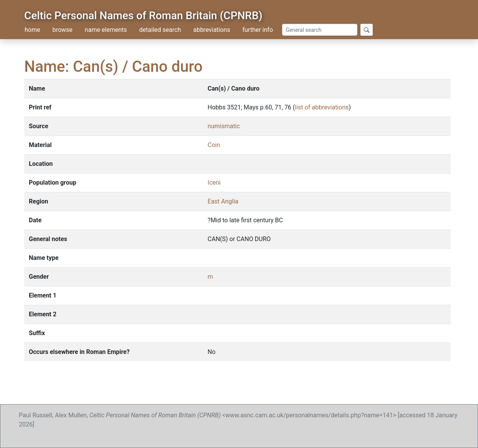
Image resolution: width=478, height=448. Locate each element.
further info (258, 30)
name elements (106, 30)
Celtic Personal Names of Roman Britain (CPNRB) (143, 16)
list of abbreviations (322, 107)
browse (62, 30)
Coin (214, 145)
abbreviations (212, 30)
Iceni (214, 183)
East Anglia (223, 201)
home (32, 30)
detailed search (160, 30)
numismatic (224, 126)
